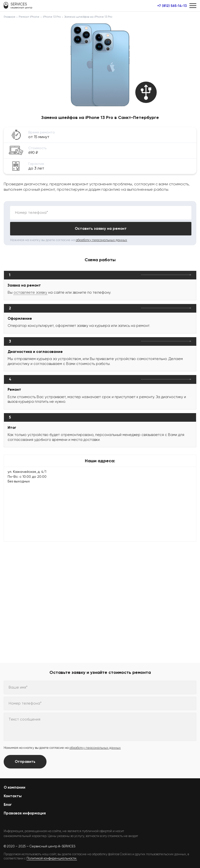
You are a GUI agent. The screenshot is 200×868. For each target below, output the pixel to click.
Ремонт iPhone (29, 17)
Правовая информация (25, 813)
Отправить (25, 762)
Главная (9, 17)
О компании (15, 787)
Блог (8, 805)
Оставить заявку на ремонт (101, 229)
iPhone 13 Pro (52, 17)
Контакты (13, 796)
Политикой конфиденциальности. (52, 858)
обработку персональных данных (101, 240)
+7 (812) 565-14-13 (172, 6)
